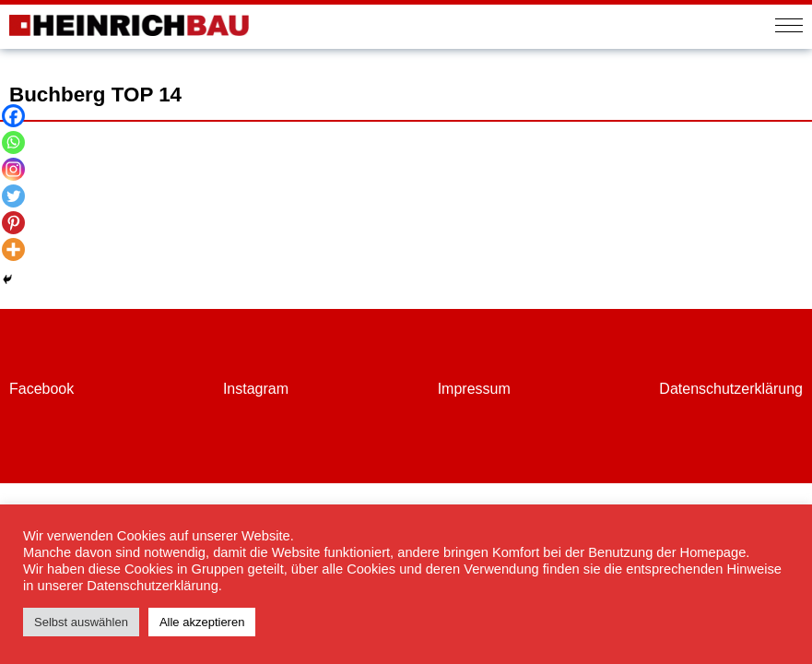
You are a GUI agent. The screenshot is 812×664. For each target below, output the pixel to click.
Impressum (474, 389)
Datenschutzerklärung (731, 389)
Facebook (41, 389)
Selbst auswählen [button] (81, 622)
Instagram (256, 389)
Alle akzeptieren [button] (202, 622)
